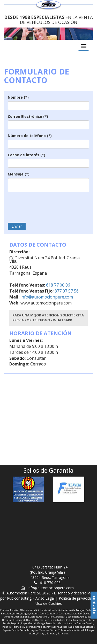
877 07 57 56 (66, 291)
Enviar (17, 226)
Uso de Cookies (49, 603)
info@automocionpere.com (47, 297)
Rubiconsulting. (20, 598)
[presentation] (47, 206)
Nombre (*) (18, 97)
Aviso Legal (45, 598)
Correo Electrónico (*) (28, 116)
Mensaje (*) (19, 174)
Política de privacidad (76, 598)
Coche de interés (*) (27, 155)
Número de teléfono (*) (30, 136)
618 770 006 (50, 583)
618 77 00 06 (58, 285)
